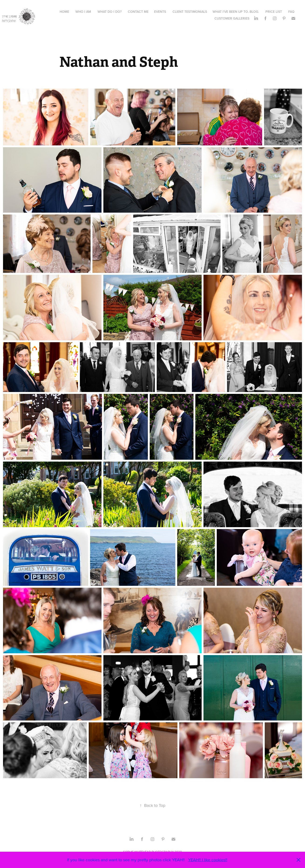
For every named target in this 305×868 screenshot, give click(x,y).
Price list (274, 12)
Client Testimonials (190, 12)
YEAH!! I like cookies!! (208, 860)
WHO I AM (83, 12)
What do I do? (110, 12)
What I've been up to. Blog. (236, 12)
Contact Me (138, 12)
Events (160, 12)
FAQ (291, 12)
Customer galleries (232, 18)
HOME (64, 12)
